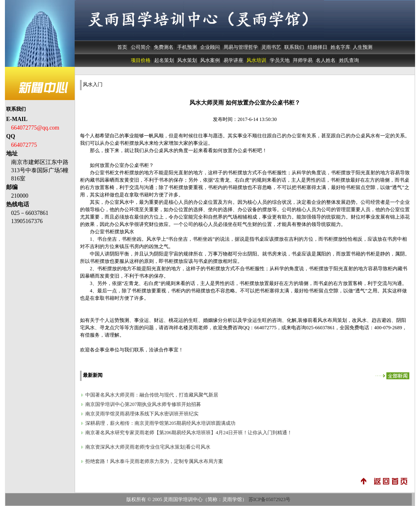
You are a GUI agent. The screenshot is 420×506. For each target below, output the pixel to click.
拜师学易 (303, 60)
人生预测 (363, 47)
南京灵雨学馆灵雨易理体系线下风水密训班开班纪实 (142, 414)
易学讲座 (233, 60)
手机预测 (187, 47)
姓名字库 (340, 47)
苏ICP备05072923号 (270, 499)
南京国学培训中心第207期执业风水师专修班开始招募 (143, 404)
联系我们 (294, 47)
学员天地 (280, 60)
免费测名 (164, 47)
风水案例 (210, 60)
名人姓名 (326, 60)
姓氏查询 (349, 60)
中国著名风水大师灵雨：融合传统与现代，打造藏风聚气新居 (152, 395)
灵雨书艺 (271, 47)
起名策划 (164, 60)
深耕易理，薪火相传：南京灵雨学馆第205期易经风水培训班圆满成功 (160, 423)
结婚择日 (317, 47)
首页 (122, 47)
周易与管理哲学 (241, 47)
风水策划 (187, 60)
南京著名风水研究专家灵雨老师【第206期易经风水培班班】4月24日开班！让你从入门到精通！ (189, 433)
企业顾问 (210, 47)
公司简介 (141, 47)
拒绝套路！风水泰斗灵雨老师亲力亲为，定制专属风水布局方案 (154, 461)
